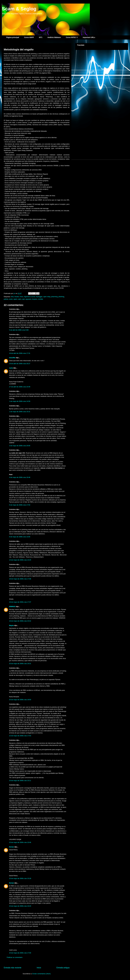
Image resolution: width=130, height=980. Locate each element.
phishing (61, 297)
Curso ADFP (29, 37)
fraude (17, 297)
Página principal (13, 37)
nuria (11, 368)
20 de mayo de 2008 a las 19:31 (20, 664)
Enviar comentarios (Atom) (41, 974)
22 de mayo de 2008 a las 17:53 (20, 736)
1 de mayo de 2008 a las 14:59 (20, 401)
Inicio (39, 968)
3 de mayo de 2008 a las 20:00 (20, 446)
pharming (54, 297)
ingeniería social (29, 297)
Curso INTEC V (72, 37)
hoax (21, 297)
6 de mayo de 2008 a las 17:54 (20, 505)
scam (11, 299)
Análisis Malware (54, 37)
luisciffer (12, 358)
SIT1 (41, 37)
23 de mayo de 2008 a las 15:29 (20, 878)
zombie (41, 299)
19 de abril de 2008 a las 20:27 (20, 364)
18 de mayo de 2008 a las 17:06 (20, 579)
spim (20, 299)
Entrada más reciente (13, 968)
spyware (28, 299)
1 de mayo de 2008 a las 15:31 (20, 412)
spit (23, 299)
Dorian (12, 847)
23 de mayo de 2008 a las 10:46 (20, 842)
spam (15, 299)
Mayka (11, 625)
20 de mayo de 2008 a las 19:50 (20, 700)
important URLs (89, 37)
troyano (35, 299)
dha (12, 297)
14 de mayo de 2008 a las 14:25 (20, 560)
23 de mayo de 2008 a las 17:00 (20, 953)
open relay (47, 297)
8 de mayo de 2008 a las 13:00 (20, 537)
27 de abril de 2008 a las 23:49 (20, 387)
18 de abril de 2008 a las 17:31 (20, 353)
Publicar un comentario (15, 957)
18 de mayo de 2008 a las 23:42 (20, 621)
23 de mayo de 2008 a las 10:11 (20, 781)
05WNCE (12, 607)
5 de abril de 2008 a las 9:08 (19, 330)
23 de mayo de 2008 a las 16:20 (20, 906)
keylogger (39, 297)
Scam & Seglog (19, 9)
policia (6, 299)
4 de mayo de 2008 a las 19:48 (20, 477)
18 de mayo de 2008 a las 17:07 (20, 602)
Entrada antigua (63, 968)
